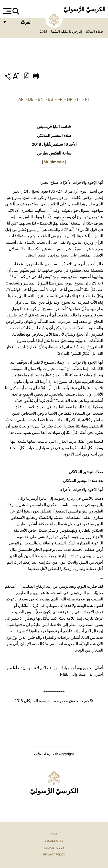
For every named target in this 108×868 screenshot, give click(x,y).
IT (79, 99)
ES (51, 99)
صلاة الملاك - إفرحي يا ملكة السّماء (76, 31)
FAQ (54, 834)
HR (70, 99)
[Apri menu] (7, 11)
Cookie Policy (54, 848)
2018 (43, 31)
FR (60, 99)
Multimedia (54, 162)
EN (41, 99)
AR (21, 99)
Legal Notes (54, 841)
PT (87, 99)
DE (31, 99)
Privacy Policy (54, 854)
